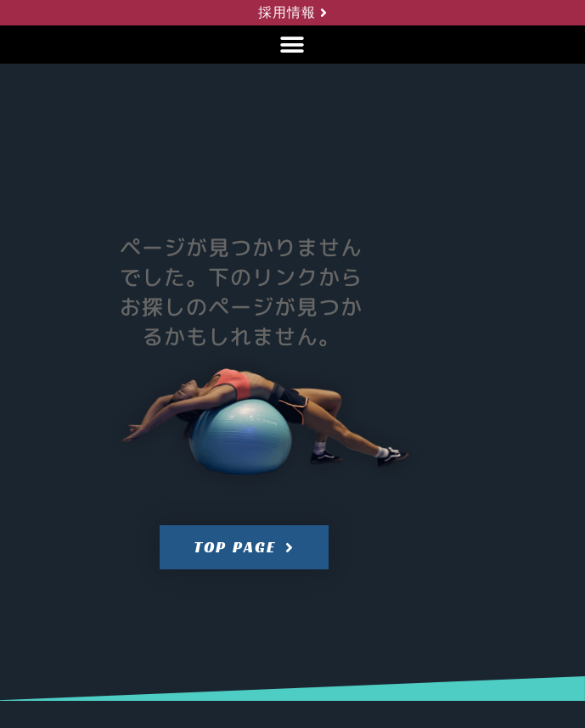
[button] (292, 45)
